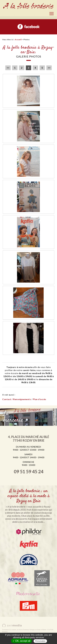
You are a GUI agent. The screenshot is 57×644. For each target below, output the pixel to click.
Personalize (40, 641)
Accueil (18, 39)
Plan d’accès (40, 399)
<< (8, 68)
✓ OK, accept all (22, 641)
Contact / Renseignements (17, 399)
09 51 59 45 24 (29, 471)
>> (49, 68)
